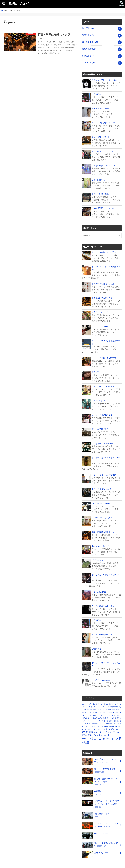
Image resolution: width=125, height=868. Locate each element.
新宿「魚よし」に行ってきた (104, 310)
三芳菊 (89, 708)
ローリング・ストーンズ (111, 711)
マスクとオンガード (100, 324)
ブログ (86, 722)
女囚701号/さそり (99, 398)
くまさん (94, 700)
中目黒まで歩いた (101, 787)
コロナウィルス (110, 734)
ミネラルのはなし (99, 588)
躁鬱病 (106, 714)
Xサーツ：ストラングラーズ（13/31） (100, 820)
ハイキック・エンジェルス (103, 384)
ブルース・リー (102, 705)
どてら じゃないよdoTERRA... (104, 472)
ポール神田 (112, 714)
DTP (113, 708)
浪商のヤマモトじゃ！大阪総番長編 (106, 266)
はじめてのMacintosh (101, 676)
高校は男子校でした (100, 426)
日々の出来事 (90, 42)
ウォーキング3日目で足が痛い (100, 839)
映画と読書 (89, 48)
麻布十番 (105, 717)
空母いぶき (98, 848)
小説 (111, 725)
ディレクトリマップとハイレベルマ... (106, 660)
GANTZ (96, 829)
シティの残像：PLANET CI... (104, 164)
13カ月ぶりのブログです (99, 767)
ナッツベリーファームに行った (105, 150)
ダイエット (101, 700)
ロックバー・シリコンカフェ (105, 728)
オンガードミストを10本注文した (106, 356)
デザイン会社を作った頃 (102, 631)
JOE (103, 702)
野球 (116, 708)
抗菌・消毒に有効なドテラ (103, 529)
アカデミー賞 (88, 705)
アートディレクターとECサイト (105, 122)
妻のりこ (96, 734)
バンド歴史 (105, 725)
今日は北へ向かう (101, 809)
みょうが (103, 731)
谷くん (93, 714)
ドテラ (111, 731)
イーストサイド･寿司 (101, 107)
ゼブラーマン (97, 557)
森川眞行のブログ (15, 4)
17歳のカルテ (97, 645)
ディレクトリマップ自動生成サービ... (106, 340)
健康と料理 (89, 35)
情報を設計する (98, 178)
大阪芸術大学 (107, 719)
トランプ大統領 (110, 702)
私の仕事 (88, 55)
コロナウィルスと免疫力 (102, 514)
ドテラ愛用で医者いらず (102, 296)
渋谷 (95, 705)
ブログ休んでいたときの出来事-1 (100, 757)
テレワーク (102, 708)
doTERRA (86, 734)
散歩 (110, 717)
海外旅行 (97, 725)
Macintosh (92, 717)
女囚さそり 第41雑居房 (101, 486)
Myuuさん (100, 714)
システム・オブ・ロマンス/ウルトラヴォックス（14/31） (101, 799)
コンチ (108, 708)
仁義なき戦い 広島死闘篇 (102, 441)
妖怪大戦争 (96, 93)
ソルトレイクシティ (113, 700)
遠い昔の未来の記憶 (105, 722)
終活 (87, 719)
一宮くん (98, 719)
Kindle (116, 722)
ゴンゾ (96, 731)
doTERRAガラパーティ (102, 543)
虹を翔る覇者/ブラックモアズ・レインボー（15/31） (100, 777)
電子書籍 (92, 719)
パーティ (99, 717)
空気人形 (95, 370)
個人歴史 (88, 28)
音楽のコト (89, 62)
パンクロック (98, 711)
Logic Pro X (93, 722)
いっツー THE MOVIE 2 (102, 412)
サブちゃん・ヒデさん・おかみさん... (106, 572)
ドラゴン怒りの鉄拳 (100, 192)
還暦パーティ (112, 705)
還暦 (118, 714)
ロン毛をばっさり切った (102, 136)
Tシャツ (98, 702)
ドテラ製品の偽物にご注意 (103, 282)
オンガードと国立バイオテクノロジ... (106, 456)
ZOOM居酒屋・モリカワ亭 (103, 207)
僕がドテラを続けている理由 (104, 251)
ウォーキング (86, 700)
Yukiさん (95, 708)
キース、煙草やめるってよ (103, 602)
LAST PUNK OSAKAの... (102, 500)
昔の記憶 (89, 728)
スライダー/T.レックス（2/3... (104, 79)
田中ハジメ (89, 711)
